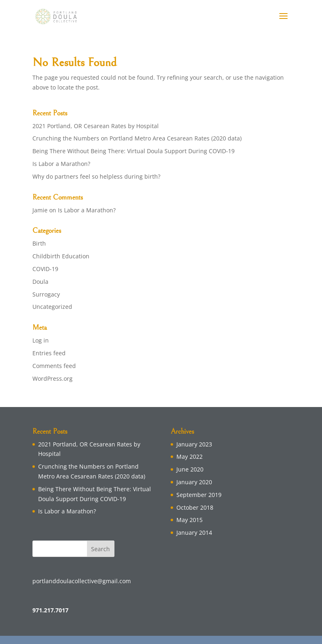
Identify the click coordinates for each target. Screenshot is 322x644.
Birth (39, 243)
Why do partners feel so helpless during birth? (96, 176)
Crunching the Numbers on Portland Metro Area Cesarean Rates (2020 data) (137, 138)
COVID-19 (45, 269)
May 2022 (190, 457)
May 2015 (190, 520)
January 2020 (194, 482)
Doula (40, 282)
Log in (41, 340)
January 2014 (194, 532)
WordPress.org (53, 378)
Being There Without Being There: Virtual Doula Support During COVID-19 (134, 151)
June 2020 (190, 469)
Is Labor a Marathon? (61, 164)
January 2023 (194, 444)
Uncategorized (52, 307)
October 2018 (195, 507)
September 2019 (199, 495)
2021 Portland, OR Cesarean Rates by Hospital (96, 126)
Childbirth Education (61, 256)
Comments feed (54, 366)
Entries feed (49, 353)
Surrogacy (46, 294)
